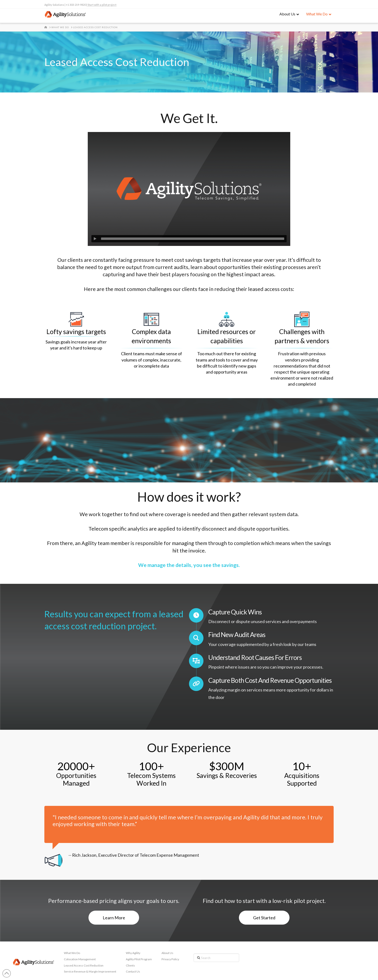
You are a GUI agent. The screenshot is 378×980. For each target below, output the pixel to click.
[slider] (193, 239)
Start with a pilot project (102, 5)
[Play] (95, 239)
